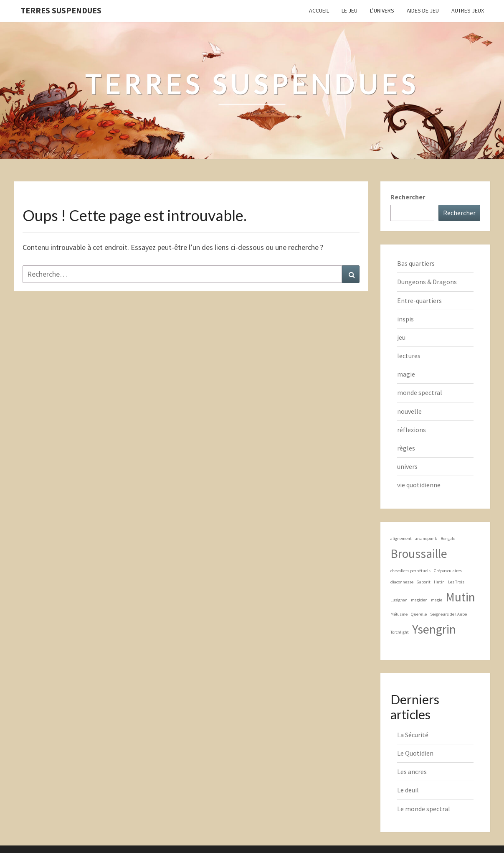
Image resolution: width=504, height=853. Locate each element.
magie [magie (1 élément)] (437, 600)
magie (406, 374)
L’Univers (382, 10)
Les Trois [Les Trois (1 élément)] (456, 582)
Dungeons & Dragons (427, 282)
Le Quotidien (415, 753)
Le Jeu (350, 10)
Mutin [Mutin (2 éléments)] (460, 597)
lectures (409, 356)
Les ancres (412, 772)
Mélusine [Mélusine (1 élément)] (399, 614)
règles (406, 448)
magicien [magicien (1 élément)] (419, 600)
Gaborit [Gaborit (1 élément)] (424, 582)
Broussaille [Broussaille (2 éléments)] (419, 554)
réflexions (412, 430)
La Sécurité (413, 735)
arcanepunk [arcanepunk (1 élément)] (426, 539)
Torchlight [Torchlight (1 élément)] (400, 632)
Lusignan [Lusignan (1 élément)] (399, 600)
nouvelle (409, 411)
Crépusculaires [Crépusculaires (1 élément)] (448, 571)
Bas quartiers (416, 263)
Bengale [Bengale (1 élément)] (448, 539)
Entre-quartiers (419, 300)
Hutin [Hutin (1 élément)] (439, 582)
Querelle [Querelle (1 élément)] (419, 614)
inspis (405, 319)
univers (407, 466)
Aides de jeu (423, 10)
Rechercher (408, 197)
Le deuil (408, 790)
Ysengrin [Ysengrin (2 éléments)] (434, 629)
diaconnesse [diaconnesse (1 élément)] (402, 582)
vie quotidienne (419, 485)
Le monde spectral (424, 809)
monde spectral (420, 392)
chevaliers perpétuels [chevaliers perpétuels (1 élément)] (410, 571)
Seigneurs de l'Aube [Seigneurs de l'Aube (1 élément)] (448, 614)
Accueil (319, 10)
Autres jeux (468, 10)
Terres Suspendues (61, 10)
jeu (401, 337)
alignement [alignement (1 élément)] (401, 539)
